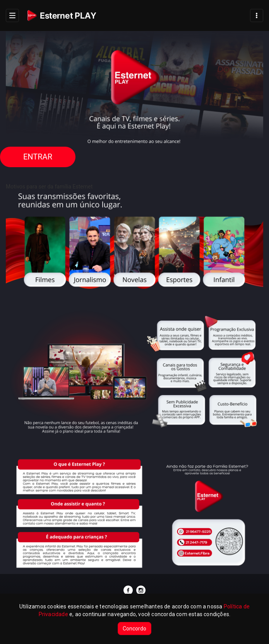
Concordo (134, 629)
